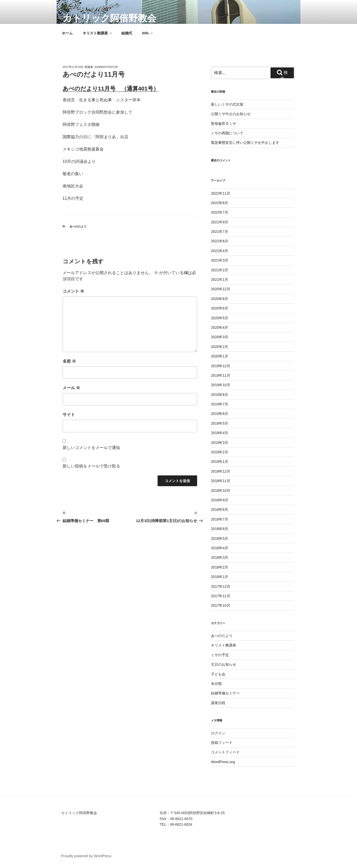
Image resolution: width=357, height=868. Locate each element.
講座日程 (218, 703)
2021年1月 (220, 280)
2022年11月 (221, 193)
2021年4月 (220, 251)
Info (148, 33)
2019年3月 (220, 443)
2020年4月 (220, 327)
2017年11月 (221, 596)
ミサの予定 (220, 655)
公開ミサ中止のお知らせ (231, 114)
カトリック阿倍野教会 (109, 18)
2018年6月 (220, 529)
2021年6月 (220, 241)
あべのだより (78, 226)
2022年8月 (220, 203)
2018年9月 (220, 500)
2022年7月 (220, 212)
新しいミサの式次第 (227, 104)
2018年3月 (220, 557)
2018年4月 (220, 548)
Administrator (106, 67)
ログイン (218, 733)
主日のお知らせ (224, 664)
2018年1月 (220, 577)
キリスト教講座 (98, 33)
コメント (73, 291)
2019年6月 (220, 414)
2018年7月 (220, 519)
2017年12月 (221, 586)
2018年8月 (220, 510)
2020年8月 (220, 299)
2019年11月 (221, 375)
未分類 (216, 684)
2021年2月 (220, 270)
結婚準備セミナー (225, 693)
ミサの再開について (227, 133)
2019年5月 (220, 423)
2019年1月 (220, 462)
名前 (69, 361)
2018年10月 (221, 491)
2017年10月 (221, 605)
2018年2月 (220, 567)
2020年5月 (220, 318)
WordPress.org (223, 762)
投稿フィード (222, 743)
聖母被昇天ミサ (224, 124)
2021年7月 (220, 232)
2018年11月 (221, 481)
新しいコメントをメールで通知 (91, 448)
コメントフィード (225, 752)
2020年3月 (220, 337)
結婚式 (127, 33)
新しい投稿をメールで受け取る (91, 466)
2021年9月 (220, 222)
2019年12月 (221, 366)
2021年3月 (220, 260)
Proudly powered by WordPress (86, 856)
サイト (69, 415)
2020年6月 (220, 308)
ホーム (67, 33)
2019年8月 (220, 395)
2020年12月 (221, 289)
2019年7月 (220, 404)
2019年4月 (220, 433)
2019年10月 (221, 385)
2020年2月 (220, 347)
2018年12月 (221, 471)
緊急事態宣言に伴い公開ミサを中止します (245, 143)
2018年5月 (220, 538)
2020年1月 (220, 356)
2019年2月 (220, 452)
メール (71, 388)
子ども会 (218, 674)
